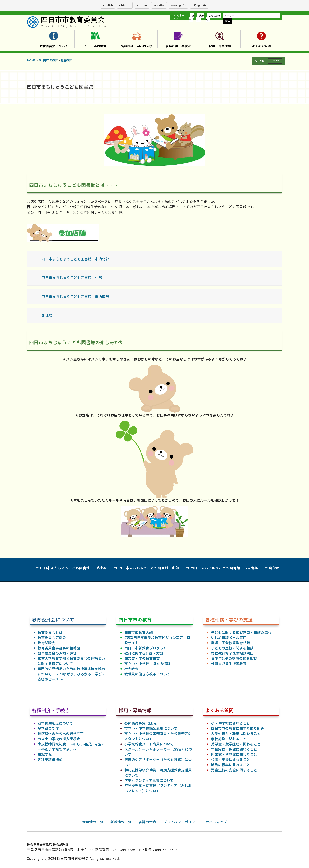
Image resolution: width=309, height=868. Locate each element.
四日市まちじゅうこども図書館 (67, 259)
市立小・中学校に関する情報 (147, 664)
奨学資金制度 (48, 728)
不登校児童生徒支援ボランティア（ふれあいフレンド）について (158, 788)
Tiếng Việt (199, 5)
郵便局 (47, 315)
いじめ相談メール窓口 (229, 638)
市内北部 (102, 259)
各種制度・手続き (178, 46)
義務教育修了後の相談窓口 (232, 653)
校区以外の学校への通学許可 (61, 733)
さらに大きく (213, 17)
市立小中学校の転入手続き (59, 739)
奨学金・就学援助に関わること (236, 744)
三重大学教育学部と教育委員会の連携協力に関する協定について (71, 661)
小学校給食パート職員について (149, 744)
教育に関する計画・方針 (144, 653)
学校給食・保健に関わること (234, 749)
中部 (99, 278)
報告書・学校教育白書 (142, 658)
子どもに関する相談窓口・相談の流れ (241, 632)
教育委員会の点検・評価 (57, 653)
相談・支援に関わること (231, 759)
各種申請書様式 (50, 759)
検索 (228, 21)
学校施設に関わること (229, 739)
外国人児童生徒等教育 (229, 664)
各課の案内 (147, 822)
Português (178, 5)
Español (159, 5)
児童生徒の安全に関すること (234, 770)
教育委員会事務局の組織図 (59, 648)
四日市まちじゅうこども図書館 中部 (149, 568)
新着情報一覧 (121, 822)
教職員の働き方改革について (147, 674)
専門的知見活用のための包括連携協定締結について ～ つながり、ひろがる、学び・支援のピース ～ (72, 674)
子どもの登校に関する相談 (232, 648)
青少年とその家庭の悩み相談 (234, 658)
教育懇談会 (47, 643)
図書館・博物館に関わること (234, 754)
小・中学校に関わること (231, 723)
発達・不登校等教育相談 (231, 643)
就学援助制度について (55, 723)
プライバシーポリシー (181, 822)
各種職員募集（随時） (142, 723)
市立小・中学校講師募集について (151, 728)
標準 (191, 17)
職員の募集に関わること (231, 765)
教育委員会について (54, 46)
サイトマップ (216, 822)
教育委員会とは (50, 632)
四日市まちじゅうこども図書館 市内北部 (74, 568)
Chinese (125, 5)
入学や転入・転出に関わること (236, 733)
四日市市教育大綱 (139, 632)
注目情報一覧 (93, 822)
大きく (200, 17)
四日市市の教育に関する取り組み (238, 728)
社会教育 (131, 669)
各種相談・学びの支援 (137, 46)
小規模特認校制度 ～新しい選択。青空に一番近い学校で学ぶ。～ (71, 746)
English (108, 5)
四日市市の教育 (95, 46)
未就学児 (45, 754)
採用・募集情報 (220, 46)
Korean (142, 5)
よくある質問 (261, 46)
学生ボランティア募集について (149, 780)
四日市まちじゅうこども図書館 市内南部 (75, 296)
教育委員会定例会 (52, 638)
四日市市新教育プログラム (146, 648)
